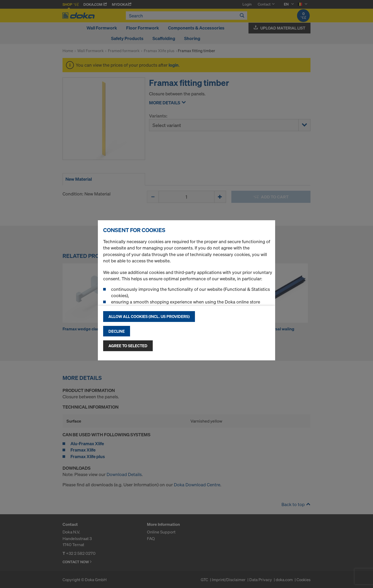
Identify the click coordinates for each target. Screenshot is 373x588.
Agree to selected (128, 346)
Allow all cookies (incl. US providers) (149, 316)
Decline (117, 331)
